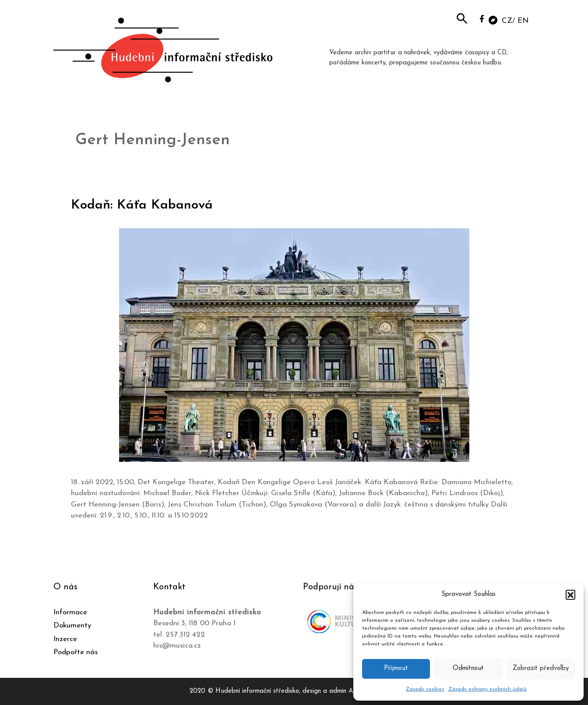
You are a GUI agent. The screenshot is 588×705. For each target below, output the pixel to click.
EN (523, 21)
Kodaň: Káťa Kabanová (142, 205)
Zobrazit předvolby (541, 668)
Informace (70, 612)
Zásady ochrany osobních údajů (488, 689)
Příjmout (396, 668)
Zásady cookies (425, 689)
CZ (507, 21)
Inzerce (65, 639)
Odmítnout (468, 668)
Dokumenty (72, 625)
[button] (570, 595)
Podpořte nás (76, 652)
